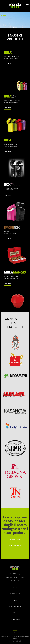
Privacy (15, 622)
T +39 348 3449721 (15, 594)
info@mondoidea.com (15, 606)
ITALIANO (12, 619)
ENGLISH (18, 619)
